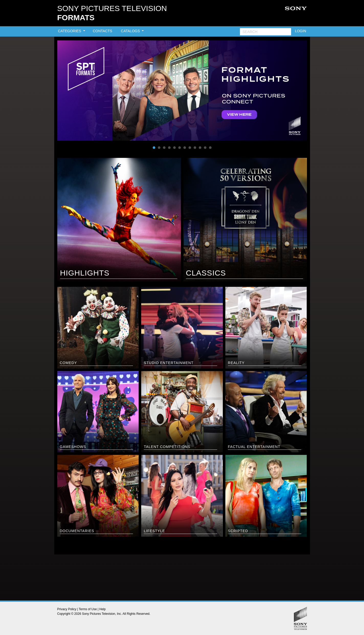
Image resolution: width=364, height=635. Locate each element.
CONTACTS (103, 31)
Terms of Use (88, 609)
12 (210, 148)
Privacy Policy (67, 609)
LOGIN (301, 31)
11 (205, 148)
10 (200, 148)
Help (102, 609)
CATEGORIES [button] (70, 31)
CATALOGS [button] (131, 31)
